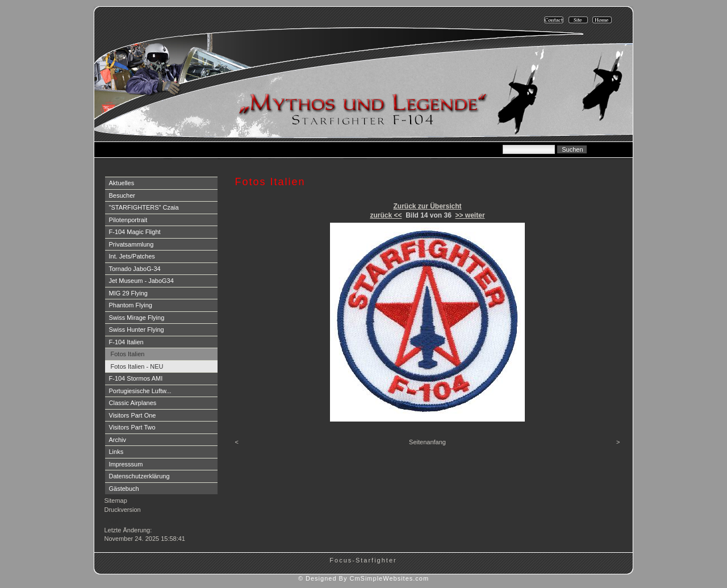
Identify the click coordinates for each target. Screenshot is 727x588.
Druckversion (123, 510)
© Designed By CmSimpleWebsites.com (363, 578)
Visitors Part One (133, 415)
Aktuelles (122, 183)
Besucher (122, 195)
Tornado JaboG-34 (135, 269)
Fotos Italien (128, 354)
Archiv (118, 440)
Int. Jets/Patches (132, 256)
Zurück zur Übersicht (427, 206)
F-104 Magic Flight (135, 232)
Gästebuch (124, 489)
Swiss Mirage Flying (137, 318)
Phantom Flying (131, 305)
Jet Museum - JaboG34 (141, 281)
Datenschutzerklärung (139, 476)
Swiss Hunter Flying (137, 330)
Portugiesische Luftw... (140, 391)
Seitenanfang (427, 442)
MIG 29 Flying (128, 293)
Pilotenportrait (128, 220)
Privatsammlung (131, 244)
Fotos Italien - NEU (137, 366)
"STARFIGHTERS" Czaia (144, 207)
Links (116, 452)
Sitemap (116, 501)
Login (113, 521)
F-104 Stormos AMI (136, 378)
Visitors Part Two (132, 427)
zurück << (386, 215)
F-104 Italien (126, 342)
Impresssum (126, 464)
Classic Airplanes (133, 403)
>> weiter (470, 215)
